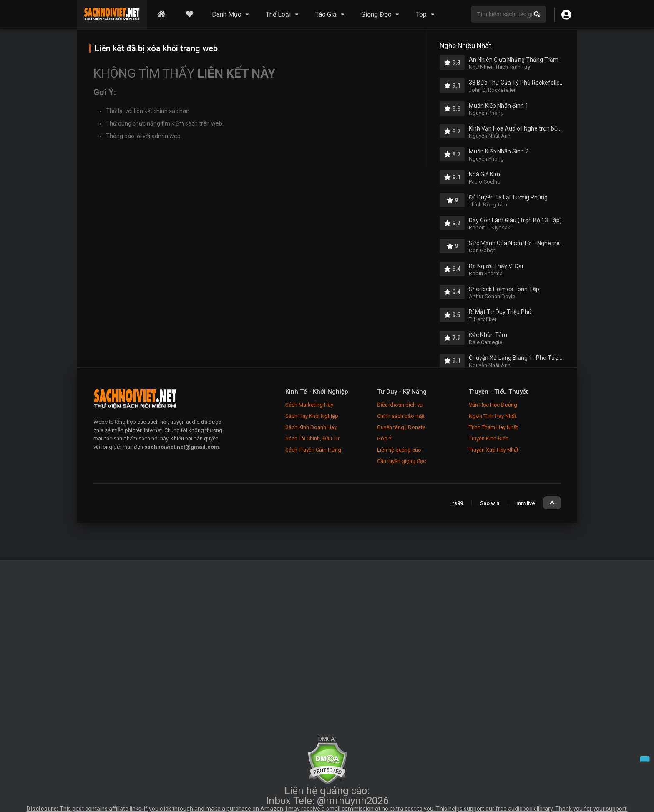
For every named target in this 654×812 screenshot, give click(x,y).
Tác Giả (326, 14)
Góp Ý (384, 439)
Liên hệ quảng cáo (399, 450)
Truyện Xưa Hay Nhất (494, 450)
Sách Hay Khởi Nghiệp (312, 416)
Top (421, 14)
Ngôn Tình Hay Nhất (493, 416)
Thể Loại (278, 14)
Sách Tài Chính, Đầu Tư (312, 439)
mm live (526, 503)
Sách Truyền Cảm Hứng (313, 450)
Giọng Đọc (376, 14)
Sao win (490, 503)
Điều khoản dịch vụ (400, 405)
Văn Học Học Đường (493, 405)
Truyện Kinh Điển (489, 439)
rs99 (458, 503)
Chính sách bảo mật (401, 416)
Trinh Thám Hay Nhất (493, 427)
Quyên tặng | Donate (401, 427)
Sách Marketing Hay (309, 405)
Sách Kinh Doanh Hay (311, 427)
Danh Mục (226, 14)
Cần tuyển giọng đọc (401, 461)
